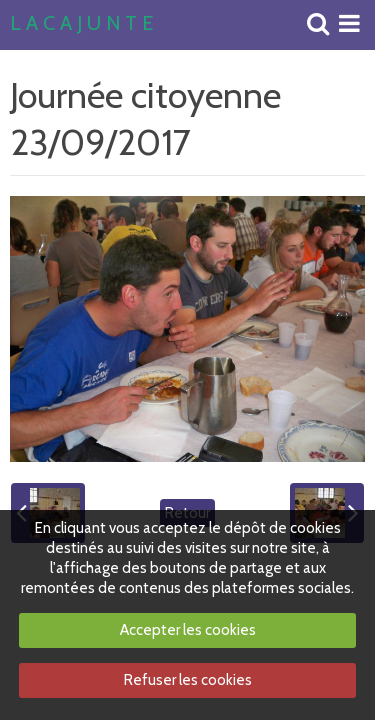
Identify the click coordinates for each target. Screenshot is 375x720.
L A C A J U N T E (81, 24)
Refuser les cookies (188, 680)
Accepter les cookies (188, 630)
